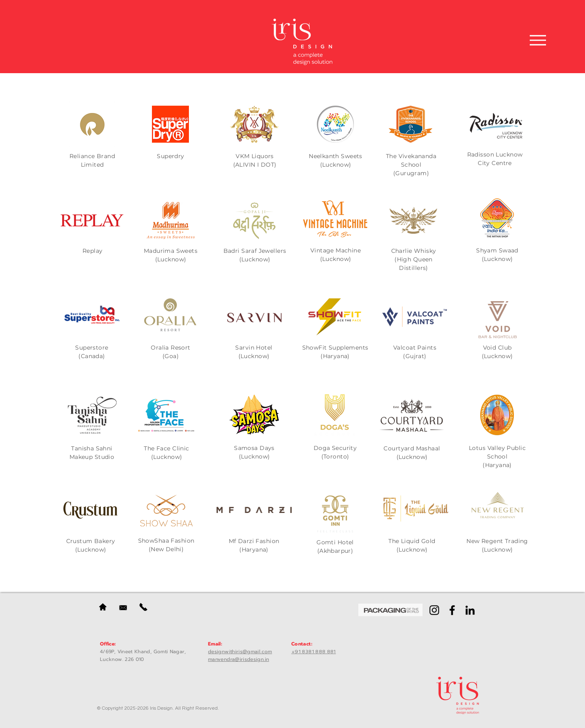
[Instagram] (434, 610)
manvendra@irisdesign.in (238, 659)
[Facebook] (452, 610)
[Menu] (538, 40)
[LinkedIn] (470, 610)
